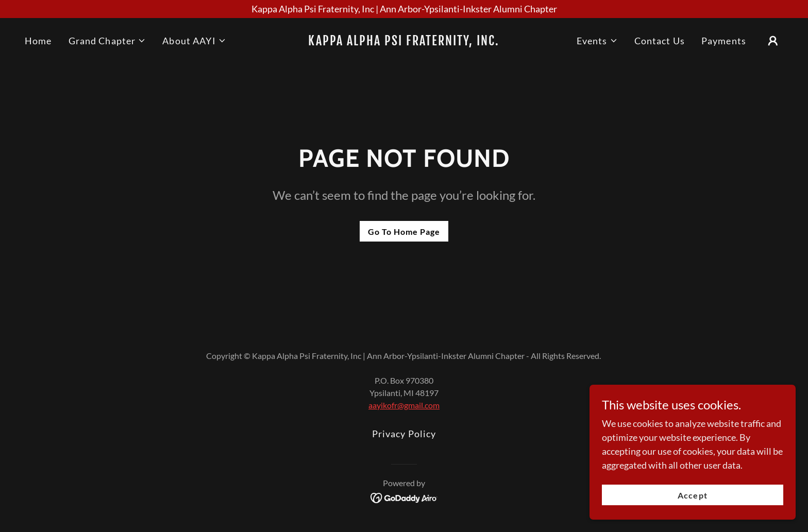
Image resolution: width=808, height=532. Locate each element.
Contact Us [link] (660, 41)
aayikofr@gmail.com (404, 405)
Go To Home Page (404, 231)
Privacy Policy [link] (404, 434)
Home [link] (38, 41)
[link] (404, 42)
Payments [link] (724, 41)
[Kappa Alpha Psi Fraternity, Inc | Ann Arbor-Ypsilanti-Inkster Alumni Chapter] (404, 9)
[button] (107, 41)
